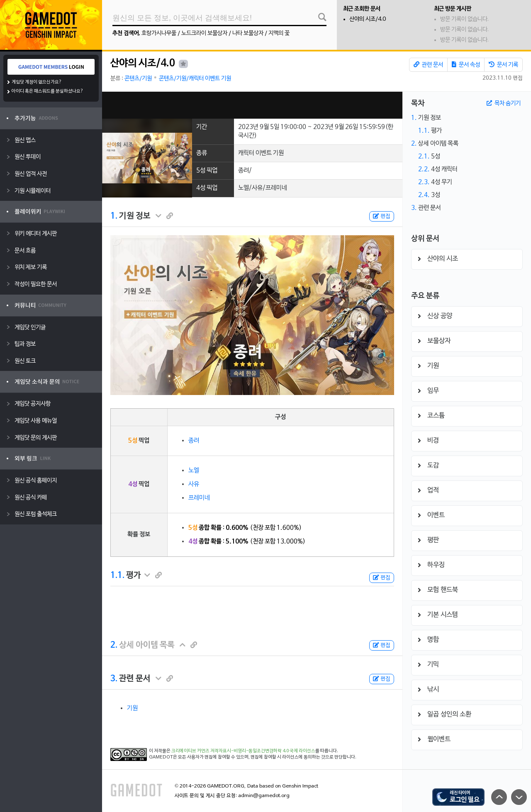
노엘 (194, 471)
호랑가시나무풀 (159, 33)
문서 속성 (466, 65)
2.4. (424, 195)
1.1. (117, 575)
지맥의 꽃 (279, 33)
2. (114, 645)
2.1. (424, 156)
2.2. (424, 169)
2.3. (424, 182)
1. (114, 216)
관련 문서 (428, 65)
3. (114, 679)
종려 (194, 441)
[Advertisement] (252, 105)
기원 (132, 708)
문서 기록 (503, 65)
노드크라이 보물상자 (204, 33)
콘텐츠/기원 (138, 79)
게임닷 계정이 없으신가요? (37, 82)
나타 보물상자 (248, 33)
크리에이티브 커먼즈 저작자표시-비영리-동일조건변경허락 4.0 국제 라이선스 (243, 751)
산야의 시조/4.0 (368, 19)
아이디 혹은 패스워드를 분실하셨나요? (47, 91)
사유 (194, 484)
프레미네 (199, 498)
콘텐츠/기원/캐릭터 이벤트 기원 (195, 79)
